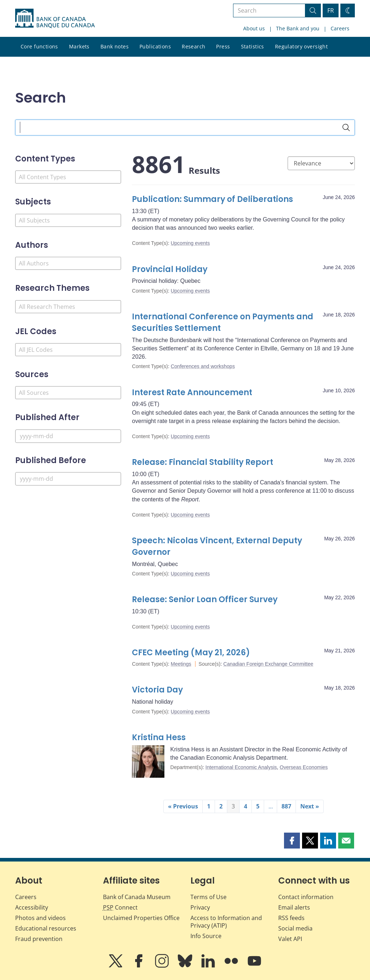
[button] (292, 841)
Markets (79, 46)
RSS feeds (291, 918)
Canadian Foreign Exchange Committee (268, 664)
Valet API (290, 939)
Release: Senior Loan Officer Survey (206, 599)
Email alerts (294, 907)
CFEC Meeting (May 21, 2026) (191, 653)
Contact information (306, 897)
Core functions (39, 46)
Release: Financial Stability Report (203, 462)
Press (223, 46)
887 (286, 806)
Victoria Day (157, 690)
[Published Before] (68, 479)
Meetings (181, 664)
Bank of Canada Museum (137, 897)
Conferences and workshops (203, 366)
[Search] (346, 128)
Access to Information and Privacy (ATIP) (226, 922)
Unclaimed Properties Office (141, 918)
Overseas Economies (304, 767)
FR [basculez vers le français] (331, 10)
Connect (120, 907)
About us (254, 28)
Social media (295, 928)
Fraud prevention (39, 939)
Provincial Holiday (170, 269)
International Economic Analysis (241, 767)
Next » (310, 806)
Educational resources (46, 928)
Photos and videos (40, 918)
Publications (155, 46)
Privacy (200, 907)
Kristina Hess (159, 737)
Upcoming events (190, 243)
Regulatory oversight (301, 46)
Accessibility (32, 907)
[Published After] (68, 436)
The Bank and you (298, 28)
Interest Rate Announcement (192, 392)
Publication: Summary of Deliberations (212, 199)
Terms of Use (208, 897)
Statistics (253, 46)
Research (193, 46)
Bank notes (115, 46)
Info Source (206, 936)
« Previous (183, 806)
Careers (340, 28)
